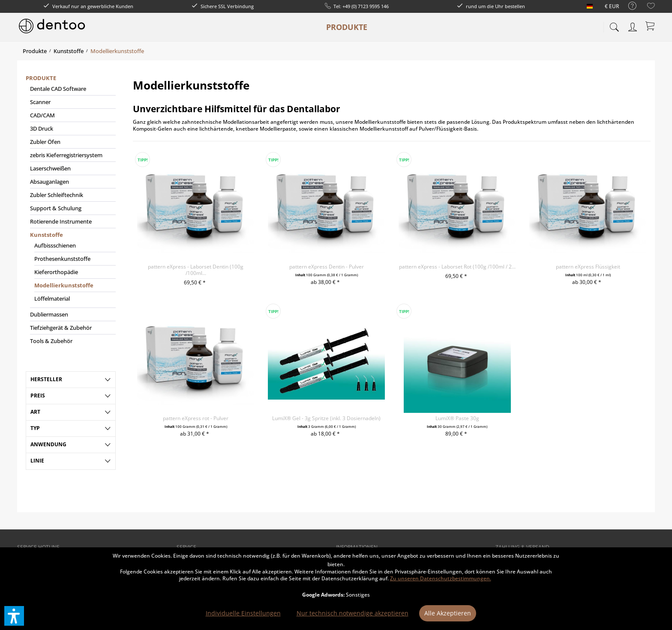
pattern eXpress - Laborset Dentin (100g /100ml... (196, 270)
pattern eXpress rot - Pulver (196, 418)
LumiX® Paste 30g (457, 418)
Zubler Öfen (45, 142)
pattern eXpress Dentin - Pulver (327, 267)
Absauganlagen (49, 182)
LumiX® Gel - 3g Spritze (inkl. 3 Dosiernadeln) (326, 418)
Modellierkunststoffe (64, 285)
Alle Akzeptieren (448, 613)
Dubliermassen (49, 314)
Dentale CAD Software (58, 89)
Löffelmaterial (52, 299)
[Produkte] (347, 27)
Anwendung (48, 444)
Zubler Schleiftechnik (57, 195)
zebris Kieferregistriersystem (66, 155)
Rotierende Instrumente (61, 221)
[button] (14, 616)
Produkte (41, 78)
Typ (35, 428)
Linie (37, 461)
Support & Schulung (56, 208)
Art (35, 412)
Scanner (40, 102)
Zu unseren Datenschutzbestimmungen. (441, 578)
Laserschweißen (50, 168)
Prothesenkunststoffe (62, 259)
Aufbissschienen (55, 245)
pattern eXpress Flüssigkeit (588, 267)
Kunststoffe (46, 235)
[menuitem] (628, 6)
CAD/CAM (42, 115)
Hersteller (46, 379)
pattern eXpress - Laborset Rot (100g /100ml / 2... (457, 267)
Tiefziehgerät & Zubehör (61, 328)
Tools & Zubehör (51, 341)
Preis (38, 396)
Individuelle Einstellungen (243, 613)
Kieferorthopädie (56, 272)
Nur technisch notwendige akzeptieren (352, 613)
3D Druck (42, 128)
